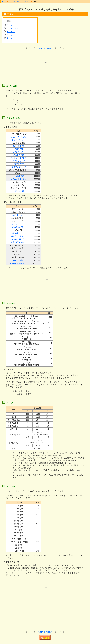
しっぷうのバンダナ (19, 137)
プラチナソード (19, 161)
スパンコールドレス (19, 158)
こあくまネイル (19, 146)
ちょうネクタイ (18, 215)
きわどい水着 (18, 260)
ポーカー (11, 32)
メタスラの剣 (19, 176)
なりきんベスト (19, 152)
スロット (11, 35)
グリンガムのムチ (18, 242)
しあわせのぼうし (18, 239)
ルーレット (12, 38)
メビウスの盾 (19, 191)
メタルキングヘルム (18, 263)
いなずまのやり (19, 164)
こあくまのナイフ (18, 224)
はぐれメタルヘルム (19, 179)
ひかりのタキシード (18, 233)
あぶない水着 (18, 227)
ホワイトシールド (19, 140)
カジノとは (12, 25)
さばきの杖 (19, 149)
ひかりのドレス (18, 236)
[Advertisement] (47, 68)
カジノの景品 (13, 28)
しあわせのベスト (19, 155)
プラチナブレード (19, 167)
